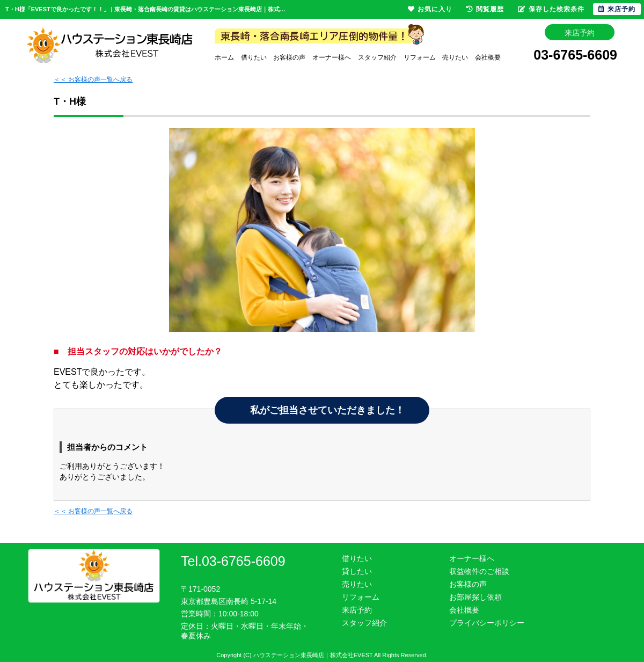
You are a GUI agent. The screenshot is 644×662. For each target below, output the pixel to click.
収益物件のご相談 (479, 571)
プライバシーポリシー (487, 623)
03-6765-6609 (575, 56)
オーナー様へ (332, 57)
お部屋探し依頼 (475, 597)
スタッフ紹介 (377, 57)
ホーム (224, 57)
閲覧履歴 (485, 9)
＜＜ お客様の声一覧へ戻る (93, 79)
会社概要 (488, 57)
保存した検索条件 (551, 9)
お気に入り (430, 9)
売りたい (455, 57)
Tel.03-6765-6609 (233, 561)
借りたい (254, 57)
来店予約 (357, 610)
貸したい (357, 571)
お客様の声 (289, 57)
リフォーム (420, 57)
